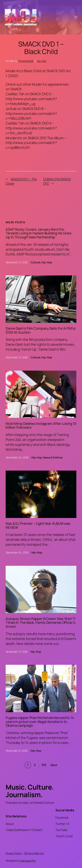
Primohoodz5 (26, 61)
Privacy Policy (14, 853)
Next (54, 765)
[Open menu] (76, 17)
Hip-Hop (41, 61)
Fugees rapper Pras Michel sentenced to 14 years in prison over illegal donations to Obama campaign (40, 722)
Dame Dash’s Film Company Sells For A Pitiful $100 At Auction (41, 330)
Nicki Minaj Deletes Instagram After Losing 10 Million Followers (41, 426)
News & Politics (53, 457)
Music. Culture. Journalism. (30, 791)
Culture (35, 262)
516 (44, 765)
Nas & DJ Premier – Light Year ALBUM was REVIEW (38, 526)
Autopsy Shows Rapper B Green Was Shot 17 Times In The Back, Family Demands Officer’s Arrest (41, 623)
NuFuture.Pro (28, 861)
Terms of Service (34, 853)
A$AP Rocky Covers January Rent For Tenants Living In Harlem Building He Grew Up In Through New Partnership (39, 233)
